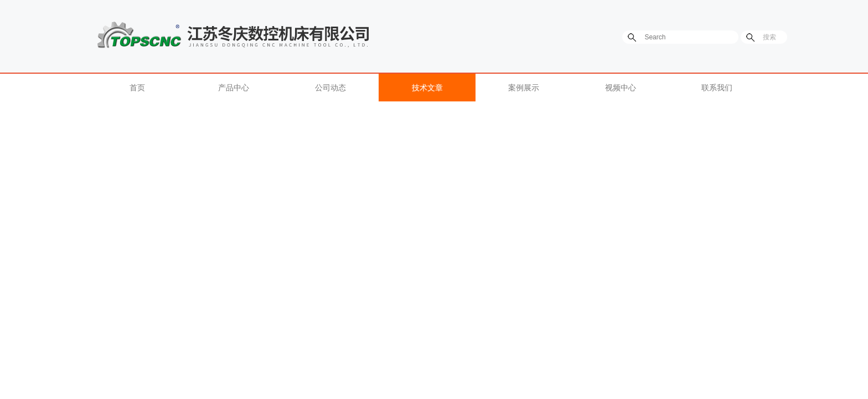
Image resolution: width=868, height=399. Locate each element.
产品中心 (234, 88)
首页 (137, 88)
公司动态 (330, 88)
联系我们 (717, 88)
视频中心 (621, 88)
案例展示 (524, 88)
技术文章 (427, 88)
